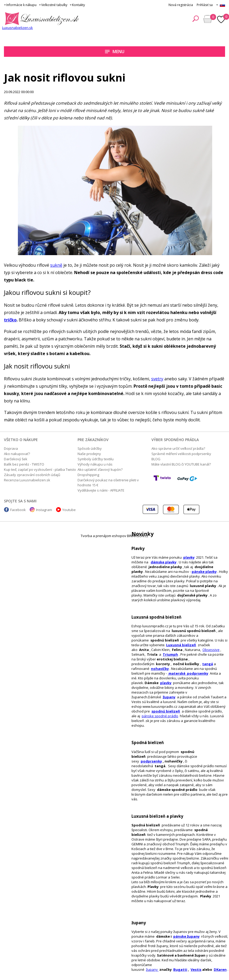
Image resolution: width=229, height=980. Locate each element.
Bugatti (180, 969)
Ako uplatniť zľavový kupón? (100, 469)
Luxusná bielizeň (181, 645)
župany (169, 697)
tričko (10, 320)
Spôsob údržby (90, 448)
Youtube (69, 510)
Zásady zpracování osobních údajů (32, 475)
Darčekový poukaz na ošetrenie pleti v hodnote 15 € (108, 483)
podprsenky (151, 761)
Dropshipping (88, 475)
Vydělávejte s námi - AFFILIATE (101, 490)
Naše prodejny (89, 454)
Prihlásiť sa (205, 5)
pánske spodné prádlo (160, 716)
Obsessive (211, 650)
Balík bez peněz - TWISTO (24, 464)
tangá (208, 664)
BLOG (156, 459)
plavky (166, 683)
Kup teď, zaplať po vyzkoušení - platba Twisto (40, 469)
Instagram (44, 510)
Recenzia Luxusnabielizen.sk (27, 480)
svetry (157, 379)
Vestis (196, 969)
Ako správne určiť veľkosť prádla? (178, 448)
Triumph (170, 654)
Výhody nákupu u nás (95, 464)
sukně (56, 265)
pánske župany (186, 936)
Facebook (18, 510)
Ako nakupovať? (17, 454)
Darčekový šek (16, 459)
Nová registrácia (181, 5)
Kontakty (78, 5)
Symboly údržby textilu (96, 459)
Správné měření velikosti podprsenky (181, 454)
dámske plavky (164, 562)
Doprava (11, 448)
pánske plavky (204, 572)
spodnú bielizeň (166, 711)
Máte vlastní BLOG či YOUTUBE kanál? (181, 464)
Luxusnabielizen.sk (17, 28)
